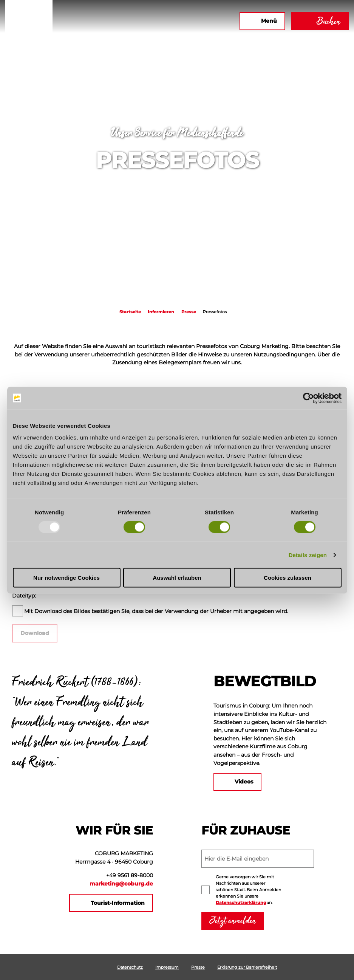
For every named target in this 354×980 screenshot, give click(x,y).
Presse (189, 312)
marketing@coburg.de (121, 884)
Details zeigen (308, 555)
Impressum (167, 967)
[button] (152, 21)
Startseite (130, 312)
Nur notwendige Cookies (66, 578)
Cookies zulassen (288, 578)
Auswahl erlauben (177, 578)
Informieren (161, 312)
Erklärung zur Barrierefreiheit (247, 967)
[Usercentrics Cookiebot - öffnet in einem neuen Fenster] (308, 398)
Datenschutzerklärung (241, 903)
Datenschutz (130, 967)
